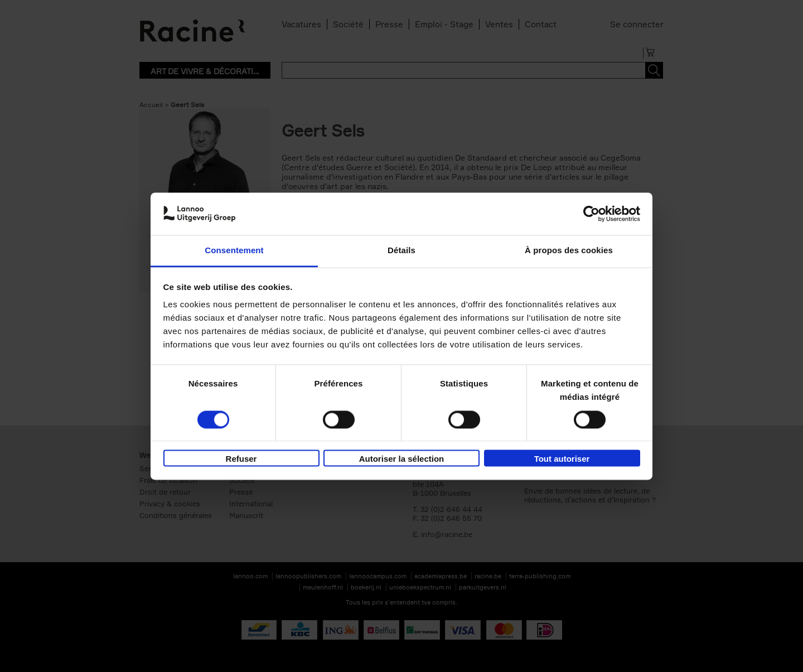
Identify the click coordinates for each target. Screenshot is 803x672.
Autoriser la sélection (402, 459)
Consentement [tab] (234, 251)
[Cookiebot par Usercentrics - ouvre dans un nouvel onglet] (591, 214)
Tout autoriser (562, 459)
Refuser (241, 459)
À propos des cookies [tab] (569, 251)
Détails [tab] (401, 251)
